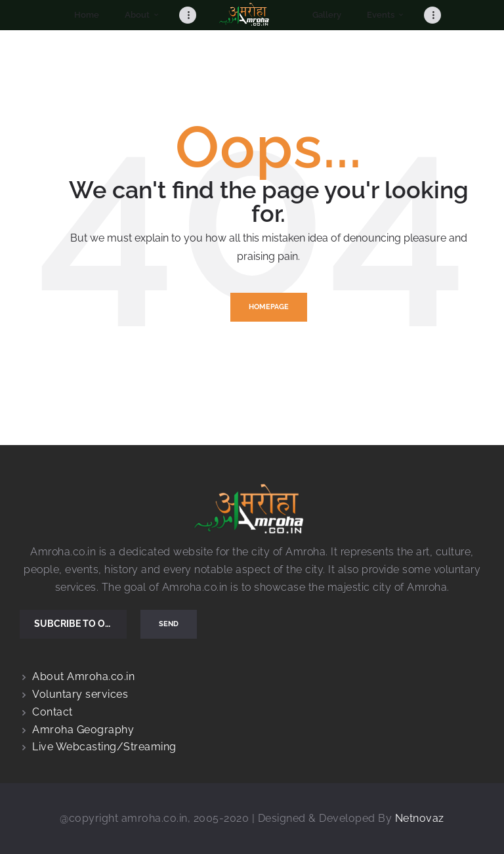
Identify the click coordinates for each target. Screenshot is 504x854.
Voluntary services (80, 694)
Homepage (269, 307)
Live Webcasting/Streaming (104, 747)
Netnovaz (420, 818)
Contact (52, 712)
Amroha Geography (83, 730)
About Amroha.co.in (83, 676)
